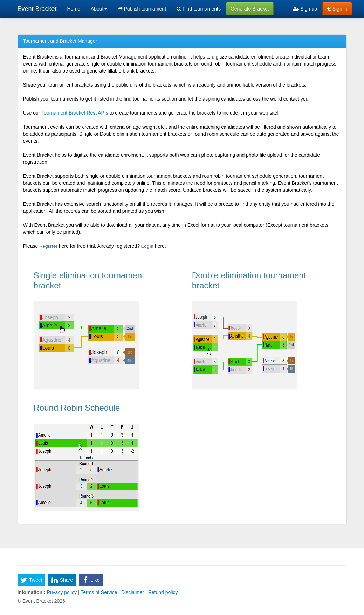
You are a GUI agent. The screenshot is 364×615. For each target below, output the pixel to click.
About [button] (99, 9)
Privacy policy (62, 592)
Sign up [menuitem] (305, 9)
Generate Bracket (250, 9)
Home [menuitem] (74, 9)
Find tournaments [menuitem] (199, 9)
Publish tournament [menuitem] (142, 9)
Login (148, 246)
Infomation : (32, 592)
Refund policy (162, 592)
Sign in (337, 9)
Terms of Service (99, 592)
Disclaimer (133, 592)
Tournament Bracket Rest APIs (75, 113)
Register (49, 246)
